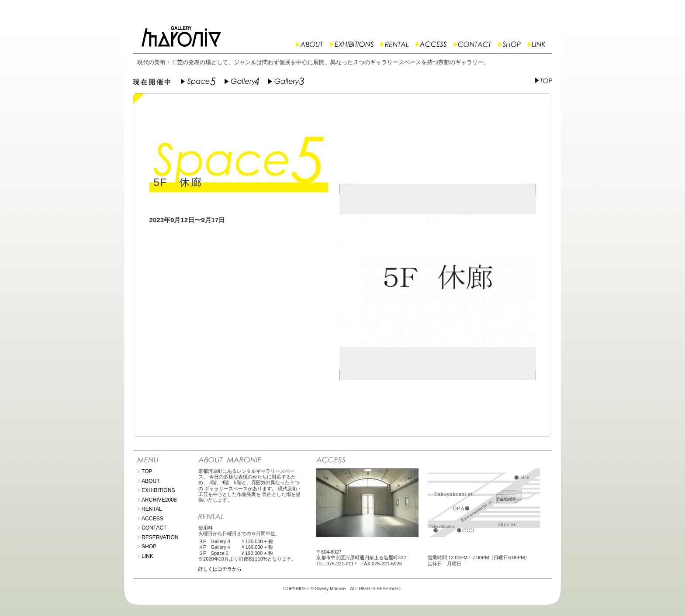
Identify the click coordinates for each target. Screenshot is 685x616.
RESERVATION (160, 537)
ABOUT (151, 481)
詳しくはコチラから (220, 569)
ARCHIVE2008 (159, 500)
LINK (147, 556)
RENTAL (152, 509)
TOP (147, 471)
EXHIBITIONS (158, 490)
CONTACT (154, 528)
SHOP (149, 547)
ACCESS (152, 519)
